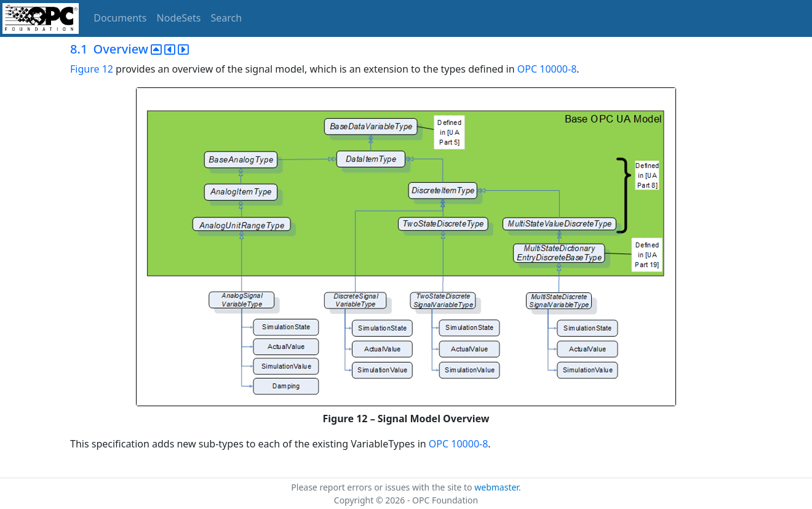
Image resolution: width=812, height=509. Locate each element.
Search (227, 18)
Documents (120, 18)
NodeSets (179, 18)
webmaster (496, 487)
